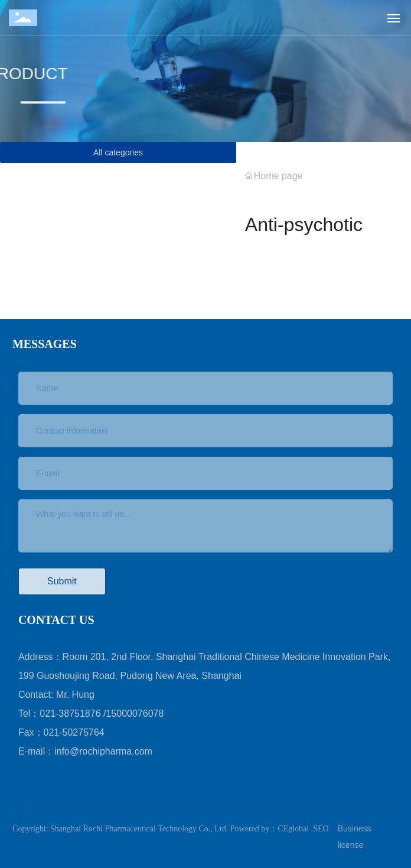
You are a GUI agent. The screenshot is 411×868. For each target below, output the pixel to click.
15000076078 (135, 713)
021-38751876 (71, 713)
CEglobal (293, 829)
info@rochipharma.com (103, 751)
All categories (118, 152)
